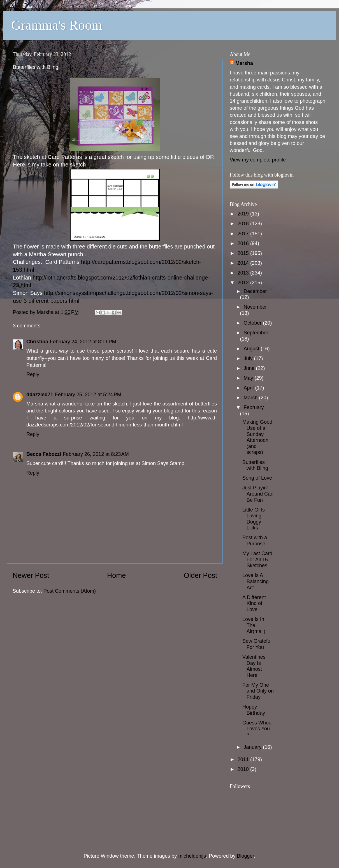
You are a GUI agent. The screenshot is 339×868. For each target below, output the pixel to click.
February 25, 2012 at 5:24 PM (88, 395)
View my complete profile (258, 160)
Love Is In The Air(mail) (254, 625)
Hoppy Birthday (254, 710)
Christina (37, 342)
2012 (244, 283)
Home (116, 575)
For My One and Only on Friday (258, 691)
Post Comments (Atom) (70, 591)
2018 (244, 224)
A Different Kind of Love (254, 603)
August (252, 349)
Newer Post (31, 575)
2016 (244, 243)
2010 (244, 769)
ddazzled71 (40, 395)
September (256, 333)
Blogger (245, 856)
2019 (244, 214)
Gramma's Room (57, 25)
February (254, 407)
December (255, 291)
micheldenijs (192, 856)
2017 (244, 234)
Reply (33, 374)
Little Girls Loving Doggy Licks (254, 519)
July (249, 358)
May (249, 378)
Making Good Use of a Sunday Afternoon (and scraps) (257, 437)
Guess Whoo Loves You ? (257, 729)
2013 (244, 273)
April (249, 388)
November (255, 307)
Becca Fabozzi (44, 454)
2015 (244, 253)
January (253, 747)
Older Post (200, 575)
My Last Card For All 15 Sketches (257, 559)
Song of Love (257, 478)
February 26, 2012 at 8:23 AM (96, 454)
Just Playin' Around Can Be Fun (258, 494)
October (253, 323)
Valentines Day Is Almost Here (254, 666)
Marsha (244, 63)
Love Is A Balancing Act (256, 581)
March (251, 398)
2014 (244, 263)
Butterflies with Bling (255, 465)
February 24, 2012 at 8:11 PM (83, 342)
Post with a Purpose (255, 541)
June (250, 368)
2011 (244, 759)
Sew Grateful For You (257, 644)
